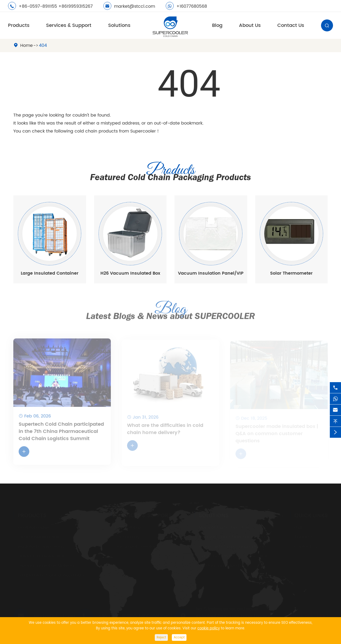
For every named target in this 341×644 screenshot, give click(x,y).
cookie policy (209, 628)
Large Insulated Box (38, 537)
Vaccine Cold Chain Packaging (232, 537)
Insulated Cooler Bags (41, 546)
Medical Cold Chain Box (224, 527)
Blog (217, 25)
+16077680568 (192, 6)
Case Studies (129, 527)
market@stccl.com (135, 6)
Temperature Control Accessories (53, 575)
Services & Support (69, 25)
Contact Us (291, 25)
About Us (250, 25)
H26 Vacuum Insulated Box (130, 273)
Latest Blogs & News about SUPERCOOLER (170, 312)
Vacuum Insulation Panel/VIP (211, 273)
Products (19, 25)
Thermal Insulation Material (46, 565)
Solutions (119, 25)
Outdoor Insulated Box (41, 556)
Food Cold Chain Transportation (232, 546)
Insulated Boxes (34, 527)
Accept (179, 637)
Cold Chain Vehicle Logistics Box (233, 556)
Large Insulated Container (50, 273)
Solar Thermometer (291, 273)
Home (27, 46)
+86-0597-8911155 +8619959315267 (56, 6)
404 (43, 46)
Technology (128, 537)
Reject (161, 637)
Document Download (138, 546)
